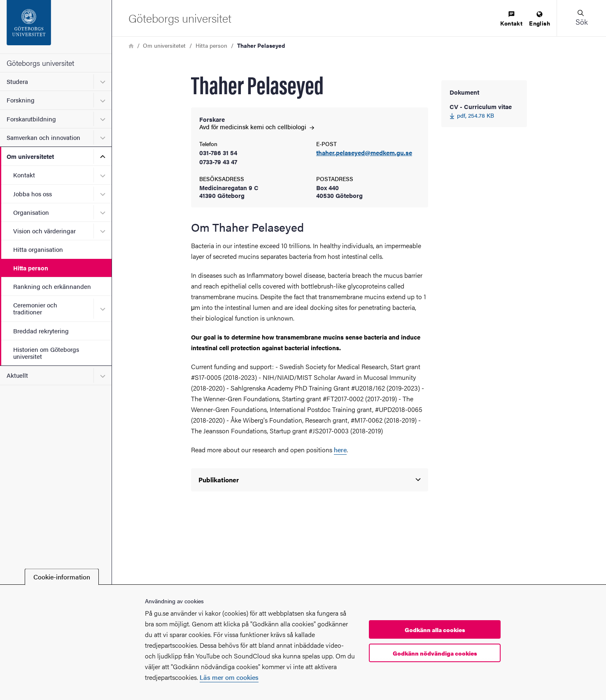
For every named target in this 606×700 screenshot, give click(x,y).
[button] (581, 18)
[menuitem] (511, 19)
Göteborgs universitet (40, 63)
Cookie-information (62, 577)
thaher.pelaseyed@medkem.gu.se (364, 153)
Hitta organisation (38, 249)
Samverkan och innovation (43, 137)
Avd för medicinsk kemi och (257, 127)
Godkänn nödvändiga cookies (435, 653)
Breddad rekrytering (41, 331)
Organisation (31, 212)
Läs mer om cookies (229, 677)
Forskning (21, 100)
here (340, 450)
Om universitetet (30, 156)
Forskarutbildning (31, 119)
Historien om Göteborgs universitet (46, 353)
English (540, 19)
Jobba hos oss (33, 194)
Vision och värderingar (44, 231)
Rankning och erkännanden (52, 286)
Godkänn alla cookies (435, 630)
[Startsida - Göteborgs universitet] (56, 27)
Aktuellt (17, 375)
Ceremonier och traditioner (35, 308)
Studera (17, 81)
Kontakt (24, 175)
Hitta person (31, 268)
